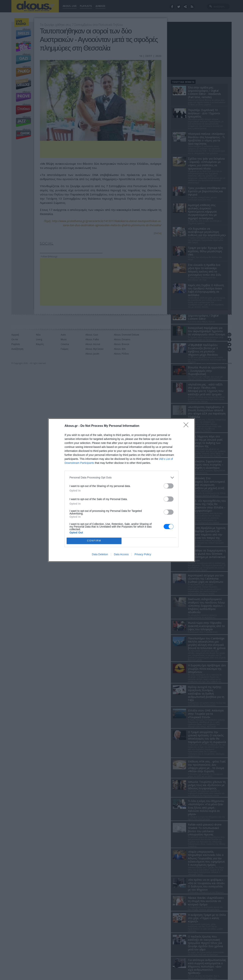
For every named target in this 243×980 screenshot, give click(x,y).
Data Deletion (100, 554)
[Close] (187, 426)
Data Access (121, 554)
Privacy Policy (143, 554)
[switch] (169, 486)
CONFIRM (94, 541)
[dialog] (121, 490)
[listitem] (121, 478)
